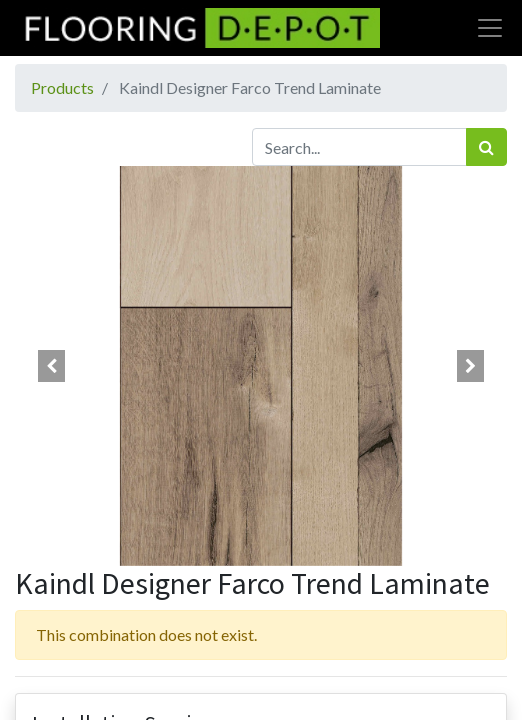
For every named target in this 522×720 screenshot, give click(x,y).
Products (62, 87)
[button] (52, 366)
